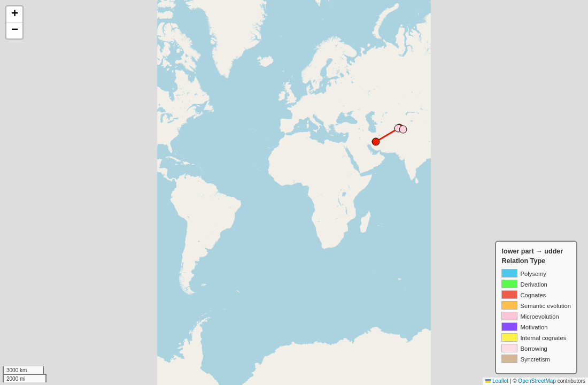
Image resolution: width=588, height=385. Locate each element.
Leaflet (497, 381)
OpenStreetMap (537, 381)
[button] (14, 14)
